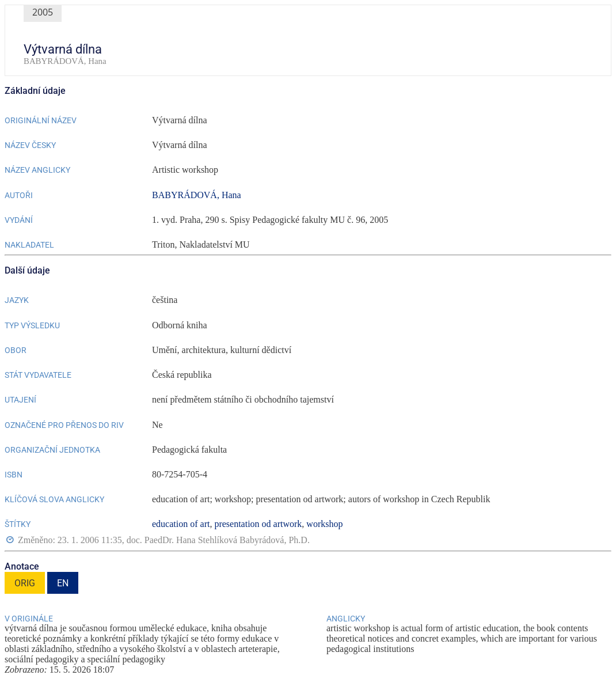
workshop (324, 524)
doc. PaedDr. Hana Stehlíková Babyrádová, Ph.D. (218, 541)
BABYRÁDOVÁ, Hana (197, 195)
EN (63, 583)
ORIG (25, 583)
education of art (181, 524)
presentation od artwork (258, 524)
